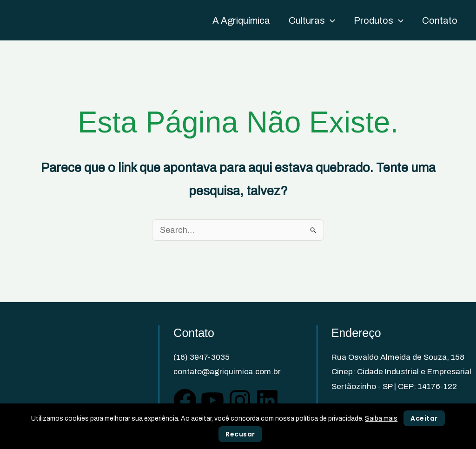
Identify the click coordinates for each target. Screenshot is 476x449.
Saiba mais (381, 419)
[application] (330, 20)
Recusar (240, 434)
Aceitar (424, 418)
